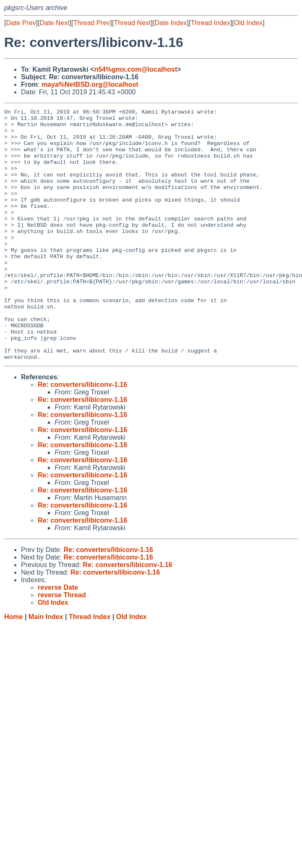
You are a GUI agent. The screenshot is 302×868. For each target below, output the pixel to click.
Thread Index (211, 23)
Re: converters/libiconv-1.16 (82, 435)
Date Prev (21, 23)
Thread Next (132, 23)
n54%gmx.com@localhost (135, 69)
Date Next (54, 23)
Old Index (248, 23)
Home (13, 667)
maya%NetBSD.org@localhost (90, 84)
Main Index (46, 667)
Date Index (171, 23)
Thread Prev (92, 23)
